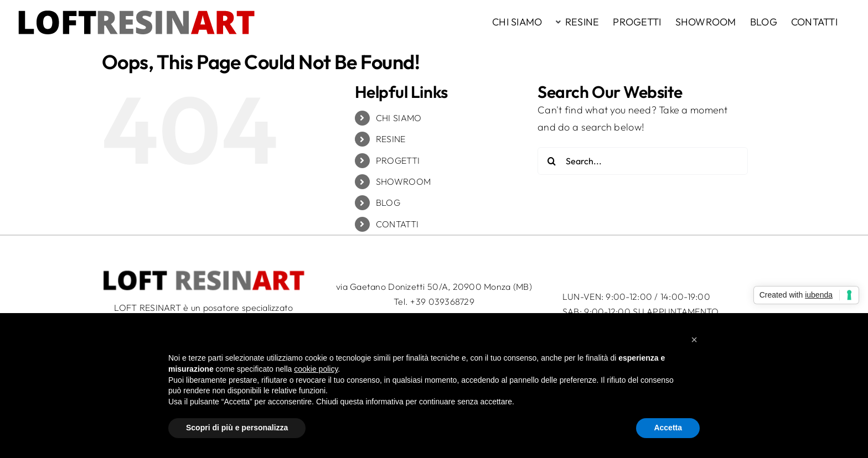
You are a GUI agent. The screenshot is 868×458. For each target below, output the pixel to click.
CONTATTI (397, 224)
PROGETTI (398, 160)
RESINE (391, 139)
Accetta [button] (668, 428)
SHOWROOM (403, 181)
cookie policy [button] (316, 369)
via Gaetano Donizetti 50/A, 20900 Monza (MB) (434, 287)
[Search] (551, 161)
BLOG (388, 202)
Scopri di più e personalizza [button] (237, 428)
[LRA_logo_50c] (204, 274)
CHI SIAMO (399, 118)
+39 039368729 (442, 301)
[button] (694, 340)
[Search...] (643, 161)
